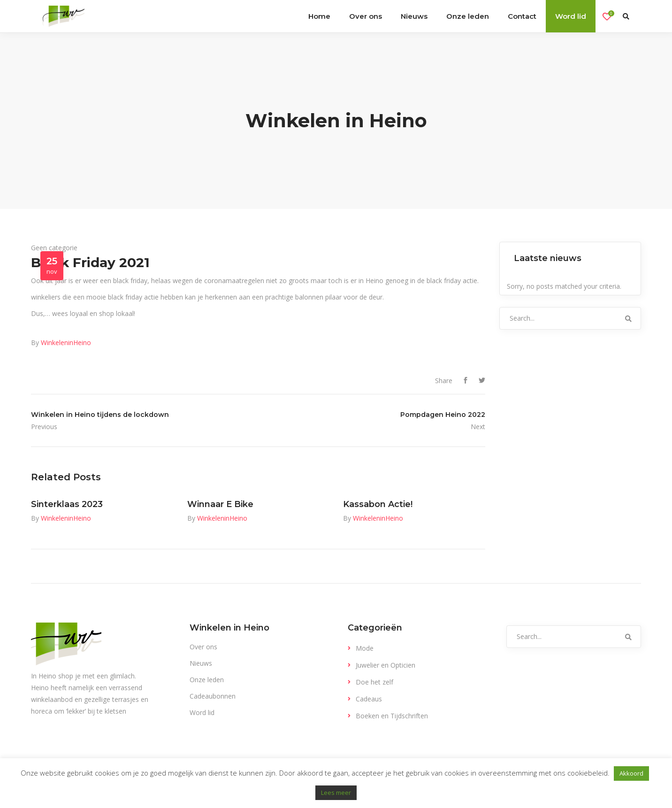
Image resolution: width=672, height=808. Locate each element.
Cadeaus (369, 699)
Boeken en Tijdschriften (392, 716)
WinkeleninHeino (66, 342)
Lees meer (336, 793)
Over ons (203, 647)
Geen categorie (54, 248)
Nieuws (201, 663)
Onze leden (207, 680)
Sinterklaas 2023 (67, 504)
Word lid (202, 712)
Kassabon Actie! (378, 504)
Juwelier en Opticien (386, 665)
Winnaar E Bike (220, 504)
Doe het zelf (374, 682)
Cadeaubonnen (213, 696)
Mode (365, 648)
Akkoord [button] (631, 773)
